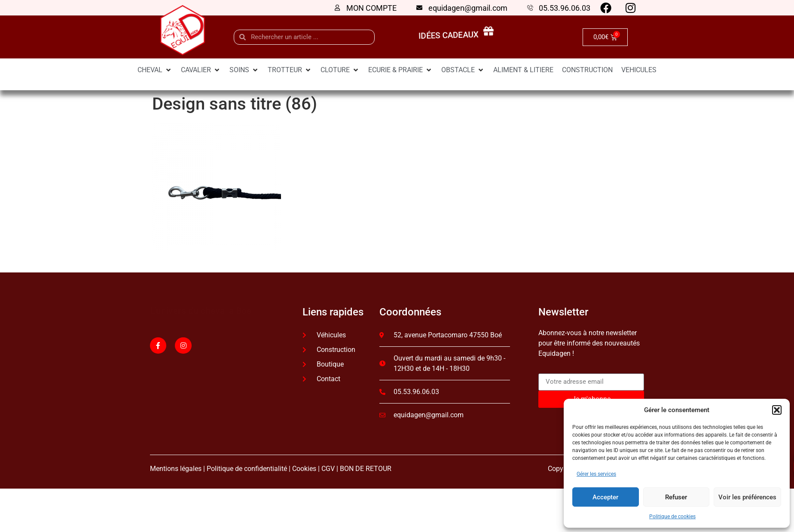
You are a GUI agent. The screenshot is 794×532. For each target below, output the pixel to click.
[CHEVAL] (155, 70)
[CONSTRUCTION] (587, 70)
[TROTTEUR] (290, 70)
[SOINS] (244, 70)
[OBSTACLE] (463, 70)
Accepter (605, 497)
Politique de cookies (672, 517)
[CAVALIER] (201, 70)
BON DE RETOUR (366, 469)
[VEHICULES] (639, 70)
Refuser (676, 497)
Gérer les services (596, 474)
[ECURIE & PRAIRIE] (400, 70)
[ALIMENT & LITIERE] (523, 70)
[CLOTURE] (340, 70)
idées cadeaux (450, 36)
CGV (328, 469)
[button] (777, 410)
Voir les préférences (747, 497)
